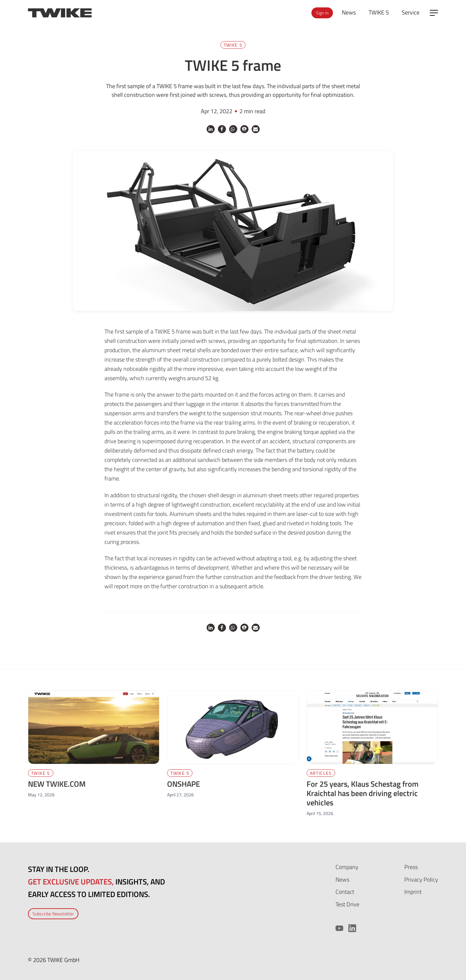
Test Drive (347, 904)
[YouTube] (339, 928)
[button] (211, 129)
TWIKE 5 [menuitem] (379, 12)
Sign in (322, 13)
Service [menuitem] (411, 12)
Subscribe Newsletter (53, 914)
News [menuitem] (349, 12)
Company (347, 867)
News (342, 879)
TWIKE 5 (233, 45)
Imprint (413, 892)
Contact (345, 892)
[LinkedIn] (352, 928)
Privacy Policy (421, 879)
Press (411, 867)
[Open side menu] (434, 13)
